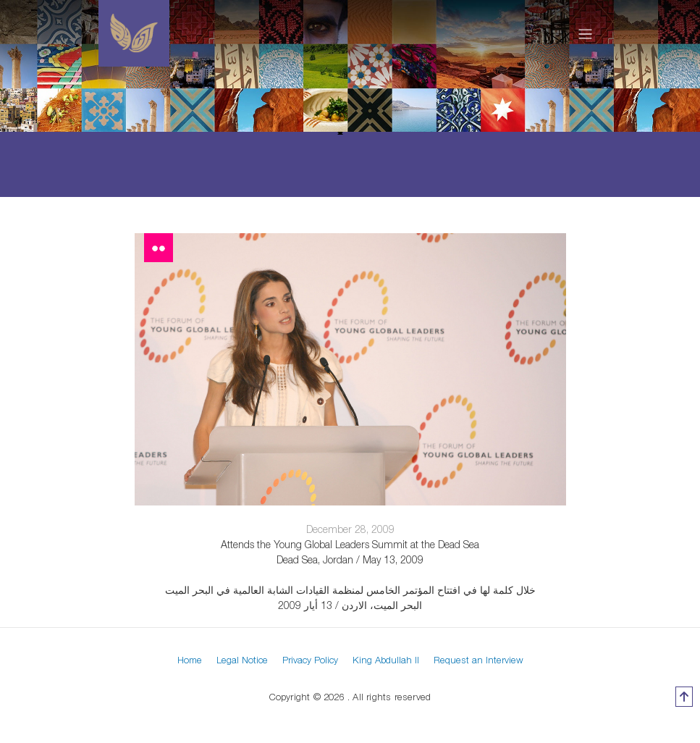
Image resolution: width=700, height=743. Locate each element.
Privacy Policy (310, 660)
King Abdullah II (386, 660)
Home (190, 660)
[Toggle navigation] (585, 33)
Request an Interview (478, 660)
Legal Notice (242, 660)
